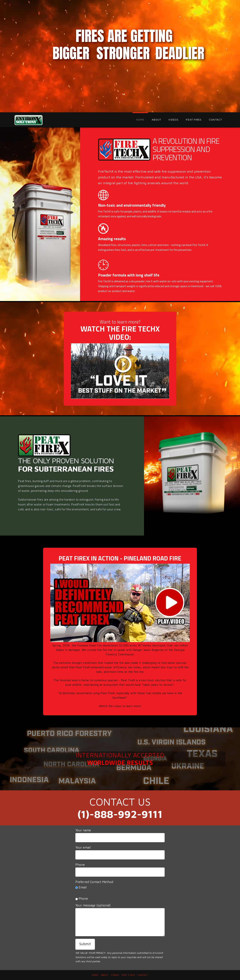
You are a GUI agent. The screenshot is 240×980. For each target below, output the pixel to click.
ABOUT (105, 975)
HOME (95, 975)
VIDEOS (115, 975)
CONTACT (143, 975)
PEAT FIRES (128, 975)
